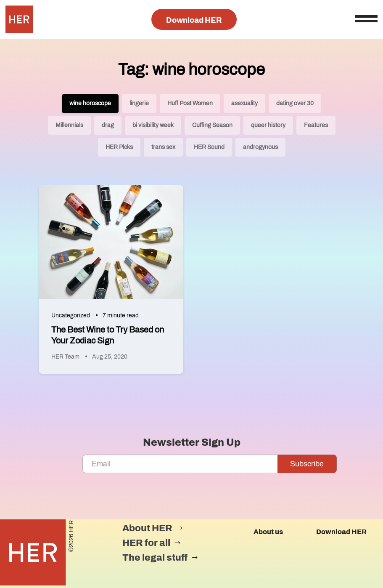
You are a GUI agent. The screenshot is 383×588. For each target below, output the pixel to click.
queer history (268, 125)
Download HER (194, 20)
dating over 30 (295, 103)
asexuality (244, 103)
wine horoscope (90, 103)
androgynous (260, 147)
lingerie (139, 103)
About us (268, 532)
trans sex (163, 147)
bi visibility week (153, 125)
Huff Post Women (190, 103)
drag (108, 125)
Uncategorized (71, 315)
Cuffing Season (212, 125)
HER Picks (119, 147)
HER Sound (209, 147)
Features (316, 125)
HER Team (65, 357)
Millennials (69, 125)
